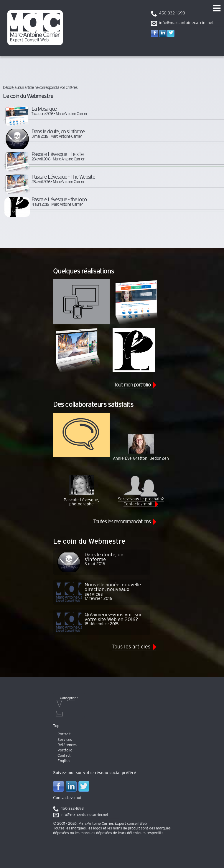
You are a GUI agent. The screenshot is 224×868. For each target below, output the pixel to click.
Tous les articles (131, 647)
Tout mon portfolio (132, 385)
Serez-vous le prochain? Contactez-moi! (141, 491)
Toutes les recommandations (122, 522)
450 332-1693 (172, 13)
